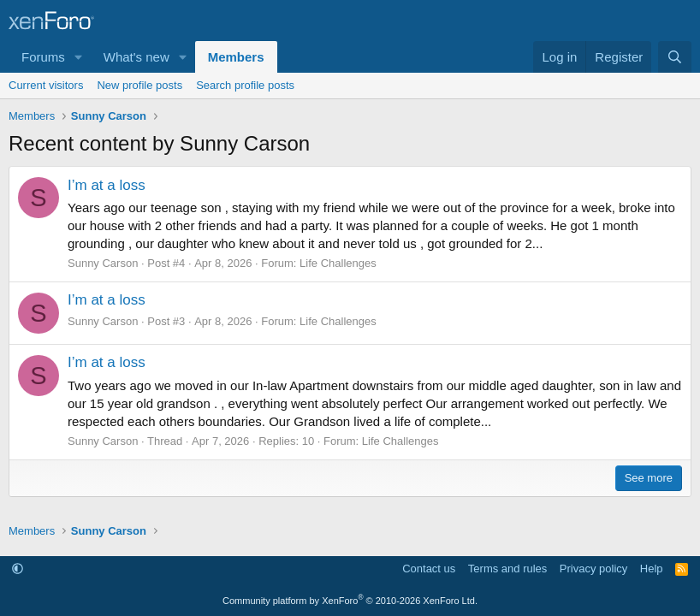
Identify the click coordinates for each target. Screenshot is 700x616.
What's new (136, 57)
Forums (43, 57)
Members (236, 57)
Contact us (429, 569)
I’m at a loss (107, 185)
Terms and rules (507, 569)
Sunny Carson (103, 263)
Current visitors (46, 85)
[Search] (675, 57)
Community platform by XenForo (350, 601)
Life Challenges (338, 263)
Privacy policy (593, 569)
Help (652, 569)
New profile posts (139, 85)
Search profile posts (245, 85)
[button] (79, 57)
